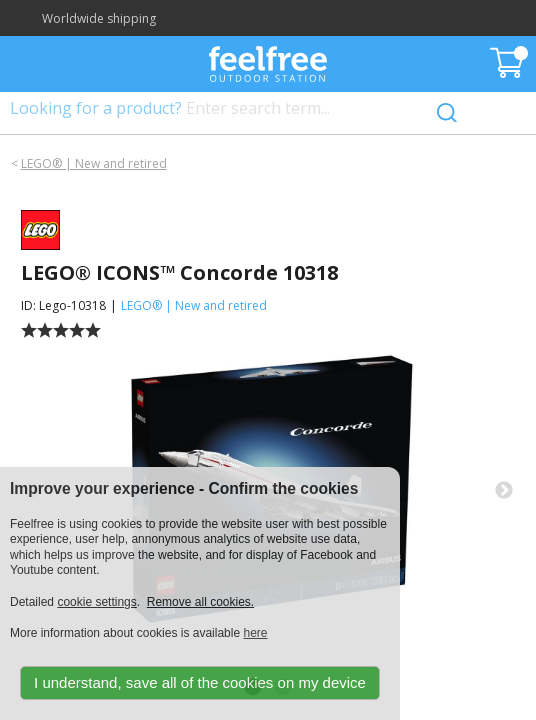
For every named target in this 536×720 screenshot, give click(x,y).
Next (504, 491)
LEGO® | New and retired (94, 163)
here (255, 633)
